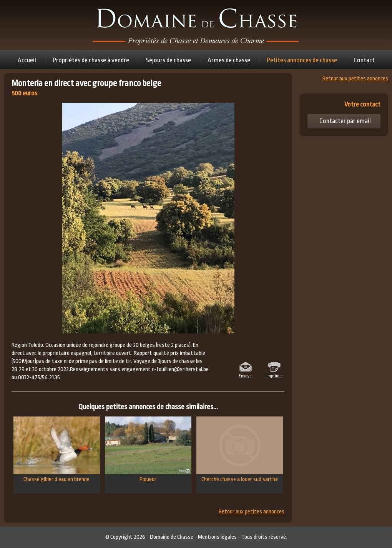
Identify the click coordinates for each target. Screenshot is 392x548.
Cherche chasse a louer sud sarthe (240, 450)
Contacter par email (345, 121)
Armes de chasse (229, 60)
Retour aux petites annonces (252, 512)
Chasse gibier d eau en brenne (57, 450)
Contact (364, 60)
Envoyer (246, 375)
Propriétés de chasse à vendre (91, 60)
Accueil (27, 60)
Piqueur (148, 450)
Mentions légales (217, 537)
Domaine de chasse (196, 25)
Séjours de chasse (168, 60)
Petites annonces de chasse (302, 60)
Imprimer (275, 375)
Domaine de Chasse (172, 537)
